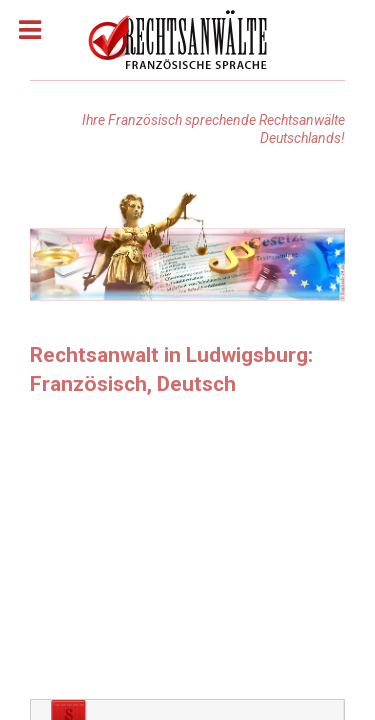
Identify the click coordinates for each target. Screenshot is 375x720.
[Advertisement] (188, 554)
